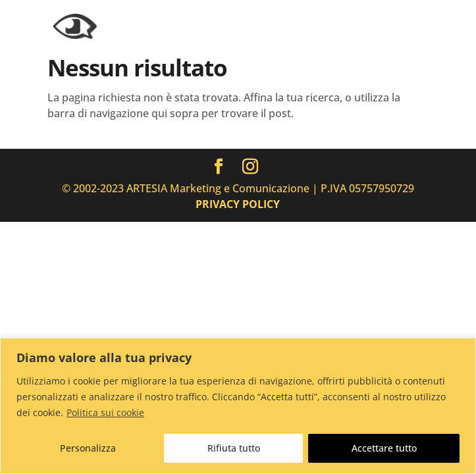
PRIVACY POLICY (238, 204)
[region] (238, 406)
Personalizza (88, 448)
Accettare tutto (384, 448)
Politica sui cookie (105, 412)
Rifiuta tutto (234, 448)
